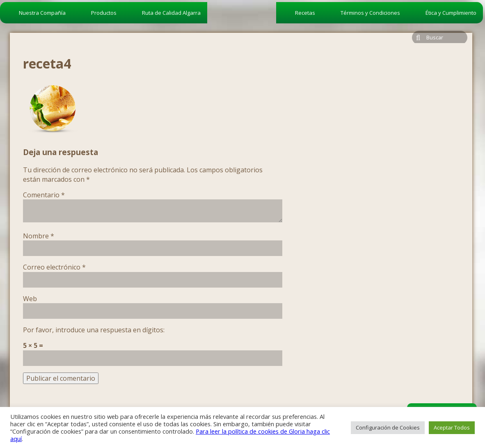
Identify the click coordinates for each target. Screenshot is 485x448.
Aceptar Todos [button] (452, 427)
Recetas (305, 13)
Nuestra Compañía (42, 13)
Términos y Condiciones (370, 13)
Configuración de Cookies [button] (388, 427)
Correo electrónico (54, 267)
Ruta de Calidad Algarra (171, 13)
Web (30, 299)
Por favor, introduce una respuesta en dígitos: (94, 330)
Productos (104, 13)
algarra (242, 27)
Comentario (44, 195)
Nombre (39, 236)
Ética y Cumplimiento (451, 13)
